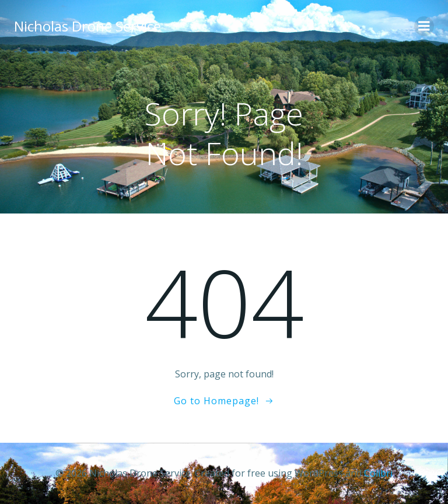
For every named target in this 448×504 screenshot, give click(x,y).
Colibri (378, 473)
